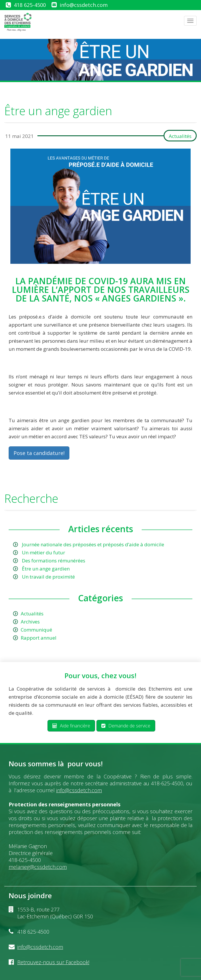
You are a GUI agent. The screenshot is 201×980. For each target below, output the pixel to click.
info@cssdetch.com (84, 5)
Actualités (180, 136)
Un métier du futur (43, 552)
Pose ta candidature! (39, 453)
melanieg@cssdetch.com (38, 867)
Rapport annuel (39, 638)
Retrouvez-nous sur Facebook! (53, 962)
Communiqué (36, 630)
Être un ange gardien (46, 569)
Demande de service (126, 726)
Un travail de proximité (48, 577)
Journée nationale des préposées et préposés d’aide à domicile (93, 544)
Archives (30, 622)
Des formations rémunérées (54, 561)
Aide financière (71, 726)
